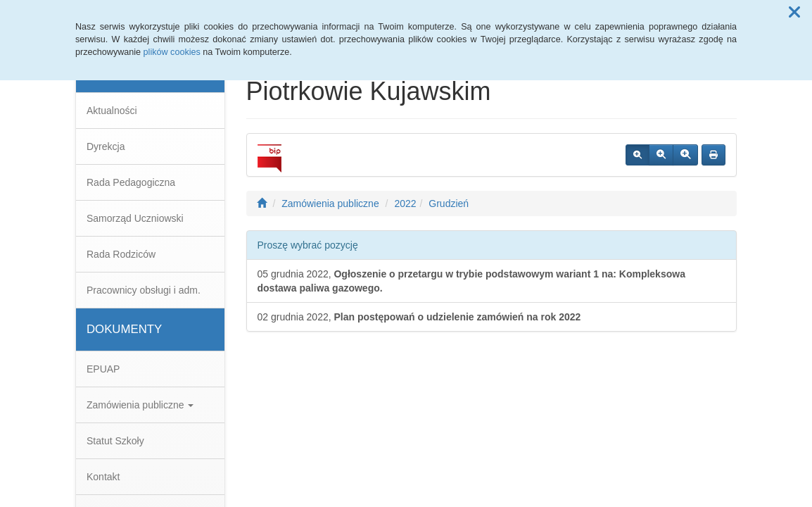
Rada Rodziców (121, 254)
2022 (405, 204)
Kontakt (103, 477)
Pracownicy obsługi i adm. (144, 290)
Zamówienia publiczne (140, 405)
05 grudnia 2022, (471, 281)
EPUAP (103, 369)
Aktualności (112, 111)
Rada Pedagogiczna (131, 182)
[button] (794, 13)
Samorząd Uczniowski (135, 218)
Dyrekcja (106, 146)
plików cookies (172, 52)
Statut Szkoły (115, 441)
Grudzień (449, 204)
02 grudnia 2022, (419, 317)
